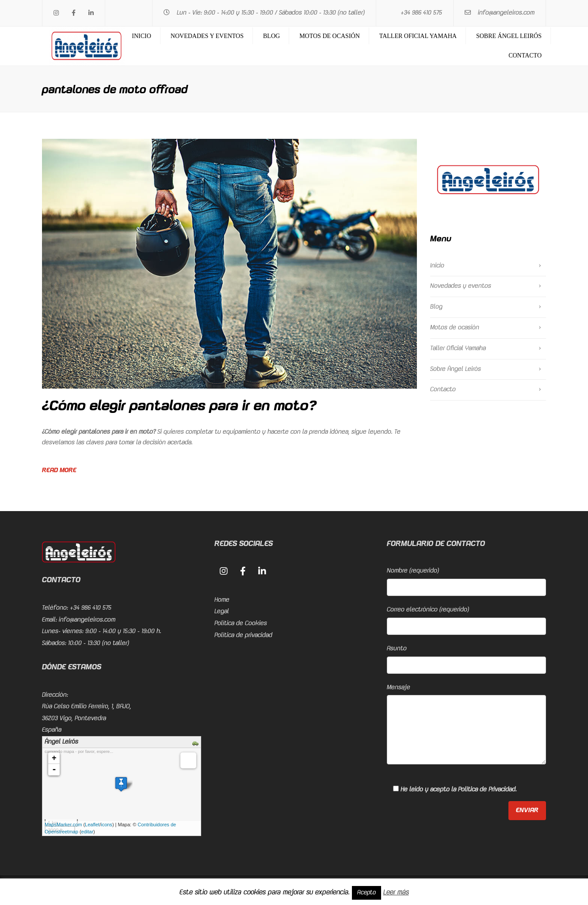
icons (107, 825)
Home (222, 600)
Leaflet (92, 825)
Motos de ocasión (330, 36)
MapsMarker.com (63, 825)
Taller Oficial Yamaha (418, 36)
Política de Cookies (241, 623)
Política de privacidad (243, 635)
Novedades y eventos (207, 36)
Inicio (141, 36)
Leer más (396, 892)
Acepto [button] (367, 893)
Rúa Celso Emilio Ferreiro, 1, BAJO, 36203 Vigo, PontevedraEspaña (87, 718)
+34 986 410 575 (421, 13)
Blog (271, 36)
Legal (222, 611)
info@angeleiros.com (506, 13)
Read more (59, 470)
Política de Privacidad (487, 790)
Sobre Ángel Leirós (509, 36)
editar (88, 832)
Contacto (525, 55)
